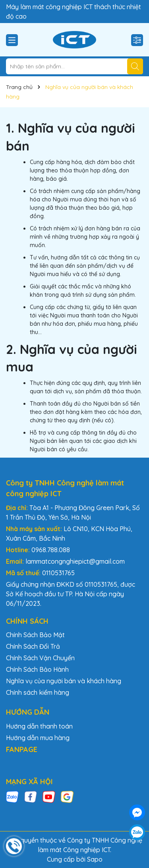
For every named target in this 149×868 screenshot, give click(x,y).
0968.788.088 (51, 550)
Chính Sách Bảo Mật (35, 635)
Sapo (95, 859)
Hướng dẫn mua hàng (38, 738)
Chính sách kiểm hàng (38, 692)
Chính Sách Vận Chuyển (40, 658)
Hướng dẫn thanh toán (39, 726)
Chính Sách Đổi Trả (33, 646)
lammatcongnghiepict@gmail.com (75, 561)
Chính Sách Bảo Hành (37, 669)
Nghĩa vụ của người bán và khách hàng (64, 681)
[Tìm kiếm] (135, 66)
